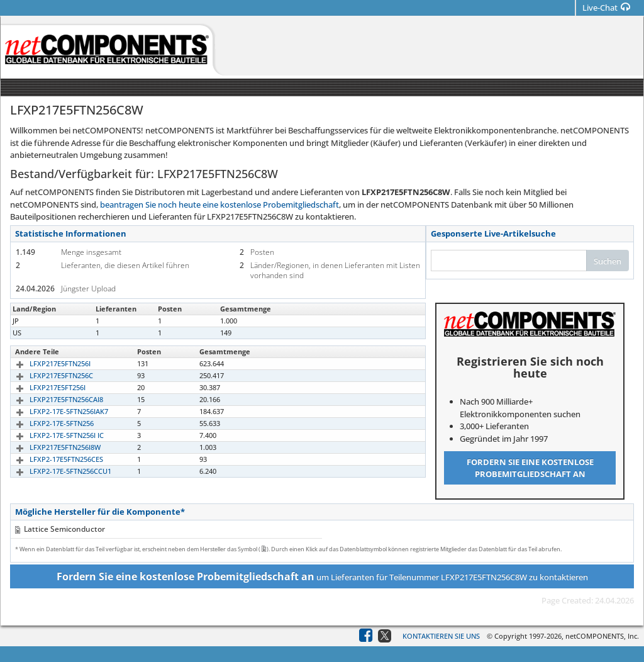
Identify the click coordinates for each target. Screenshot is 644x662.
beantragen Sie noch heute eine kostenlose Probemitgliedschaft (219, 205)
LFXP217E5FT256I (43, 387)
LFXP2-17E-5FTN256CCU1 (56, 471)
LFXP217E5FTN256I (46, 363)
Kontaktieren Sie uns (441, 636)
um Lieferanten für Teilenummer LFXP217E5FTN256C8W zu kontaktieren (322, 576)
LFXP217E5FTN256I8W (51, 447)
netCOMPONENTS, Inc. (602, 636)
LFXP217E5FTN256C (47, 375)
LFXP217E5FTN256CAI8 (52, 399)
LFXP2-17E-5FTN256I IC (52, 435)
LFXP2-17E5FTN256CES (52, 459)
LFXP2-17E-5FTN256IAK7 (54, 411)
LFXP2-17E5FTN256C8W (53, 333)
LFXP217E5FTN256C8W (52, 321)
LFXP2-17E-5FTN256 (47, 423)
